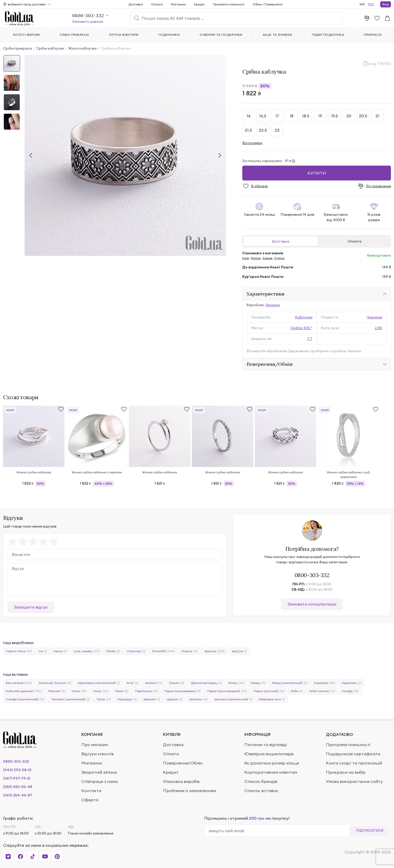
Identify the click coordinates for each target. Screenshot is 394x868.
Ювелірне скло (272, 699)
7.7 (310, 339)
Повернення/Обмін (270, 364)
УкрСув (239, 651)
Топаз (103, 699)
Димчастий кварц (206, 683)
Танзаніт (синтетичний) (70, 699)
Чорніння (374, 317)
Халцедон (127, 699)
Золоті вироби (26, 35)
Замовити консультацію (312, 604)
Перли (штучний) (269, 691)
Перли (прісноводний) (227, 691)
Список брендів (261, 781)
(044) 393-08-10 (17, 770)
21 (377, 116)
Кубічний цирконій (24, 691)
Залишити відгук (31, 607)
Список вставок (261, 791)
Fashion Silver (19, 651)
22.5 (263, 130)
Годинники (169, 35)
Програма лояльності (229, 4)
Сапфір (350, 691)
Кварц (258, 683)
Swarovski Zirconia (55, 683)
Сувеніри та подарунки (221, 35)
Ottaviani (136, 651)
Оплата (355, 241)
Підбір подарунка (328, 35)
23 (277, 130)
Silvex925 (163, 651)
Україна (273, 305)
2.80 (379, 328)
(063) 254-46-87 (18, 795)
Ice (43, 651)
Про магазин (95, 745)
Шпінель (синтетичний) (233, 699)
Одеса (279, 258)
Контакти (91, 791)
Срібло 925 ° (301, 328)
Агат (133, 683)
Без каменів (19, 683)
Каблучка (304, 317)
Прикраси (373, 35)
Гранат (177, 683)
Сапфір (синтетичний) (25, 699)
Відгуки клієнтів (97, 754)
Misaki (113, 651)
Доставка (281, 241)
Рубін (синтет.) (322, 691)
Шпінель (199, 699)
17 (277, 116)
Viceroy (189, 651)
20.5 (363, 116)
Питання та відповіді (266, 745)
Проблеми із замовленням (189, 791)
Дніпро (256, 258)
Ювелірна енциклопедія (269, 754)
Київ (245, 258)
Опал (101, 691)
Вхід (386, 4)
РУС (371, 4)
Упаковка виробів (181, 781)
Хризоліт (152, 699)
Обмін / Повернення (268, 4)
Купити (317, 173)
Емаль (236, 683)
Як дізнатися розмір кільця (272, 763)
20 (349, 116)
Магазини (178, 4)
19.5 (335, 116)
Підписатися (370, 830)
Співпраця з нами (100, 781)
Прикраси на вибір (346, 772)
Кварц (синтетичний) (290, 683)
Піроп (122, 691)
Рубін (297, 691)
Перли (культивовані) (182, 691)
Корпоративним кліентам (271, 772)
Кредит (199, 4)
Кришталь (352, 683)
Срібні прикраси (18, 48)
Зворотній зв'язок (99, 772)
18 (292, 116)
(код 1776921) (380, 64)
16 (249, 116)
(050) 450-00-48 (18, 787)
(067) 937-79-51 (17, 778)
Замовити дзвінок (88, 21)
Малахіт (57, 691)
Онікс (79, 691)
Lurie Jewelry (87, 651)
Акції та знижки (277, 35)
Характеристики (266, 294)
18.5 (306, 116)
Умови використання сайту (354, 781)
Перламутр (146, 691)
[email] (279, 831)
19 (320, 116)
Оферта (90, 800)
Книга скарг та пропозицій (354, 763)
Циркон (175, 699)
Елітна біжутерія (124, 35)
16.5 (263, 116)
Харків (267, 258)
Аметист (154, 683)
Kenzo (60, 651)
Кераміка (325, 683)
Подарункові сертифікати (353, 754)
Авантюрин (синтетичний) (99, 683)
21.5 (248, 130)
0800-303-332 (312, 575)
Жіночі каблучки (83, 48)
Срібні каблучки (50, 48)
